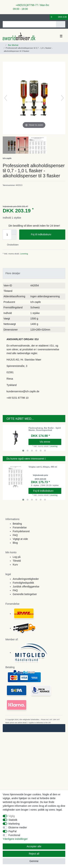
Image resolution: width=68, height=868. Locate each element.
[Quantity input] (7, 235)
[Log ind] (4, 17)
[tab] (34, 273)
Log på (17, 557)
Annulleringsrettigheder (26, 579)
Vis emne (45, 442)
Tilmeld (17, 561)
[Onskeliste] (47, 17)
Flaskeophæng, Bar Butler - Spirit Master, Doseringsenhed (45, 429)
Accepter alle (34, 846)
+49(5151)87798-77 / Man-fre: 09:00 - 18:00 (31, 7)
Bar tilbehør (13, 45)
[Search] (61, 24)
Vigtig (12, 816)
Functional (14, 835)
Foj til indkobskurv (47, 235)
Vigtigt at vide (20, 539)
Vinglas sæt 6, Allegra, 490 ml (43, 467)
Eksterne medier (18, 827)
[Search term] (29, 24)
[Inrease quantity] (14, 232)
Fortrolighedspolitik (23, 583)
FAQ (15, 535)
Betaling (17, 524)
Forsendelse (20, 527)
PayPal (13, 831)
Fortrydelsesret (21, 531)
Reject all (34, 854)
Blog (15, 543)
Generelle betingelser (25, 594)
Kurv (15, 565)
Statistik (13, 820)
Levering (24, 254)
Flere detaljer (13, 273)
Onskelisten (11, 245)
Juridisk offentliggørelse (26, 587)
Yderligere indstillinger (15, 839)
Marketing (14, 824)
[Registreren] (10, 17)
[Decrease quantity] (14, 237)
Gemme (34, 861)
